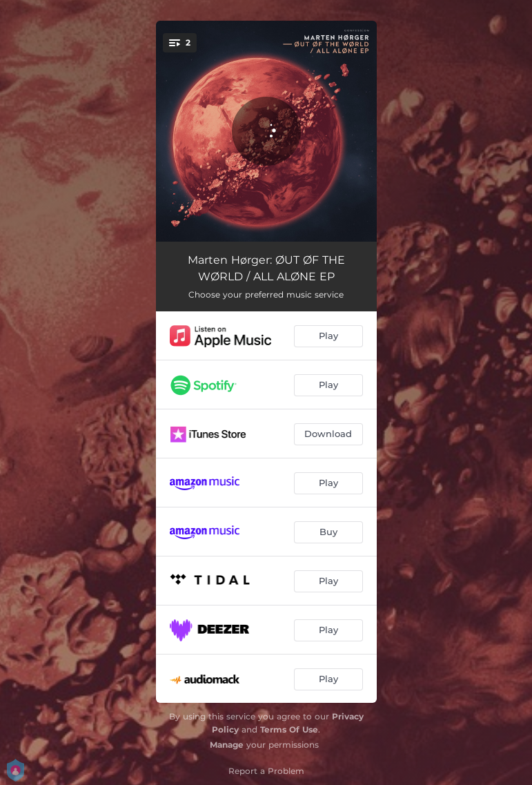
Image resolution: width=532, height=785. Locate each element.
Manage (227, 745)
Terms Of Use (289, 729)
